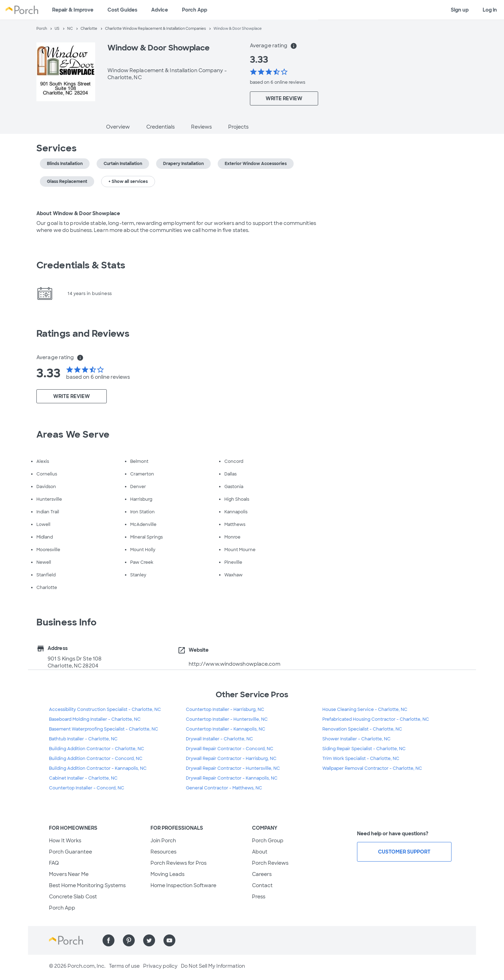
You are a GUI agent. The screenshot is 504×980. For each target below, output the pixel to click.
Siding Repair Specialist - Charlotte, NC (364, 749)
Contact (262, 885)
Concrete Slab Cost (73, 897)
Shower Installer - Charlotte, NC (356, 739)
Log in (490, 10)
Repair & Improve (73, 10)
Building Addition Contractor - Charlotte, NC (97, 749)
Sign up (460, 10)
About (260, 852)
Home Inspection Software (183, 885)
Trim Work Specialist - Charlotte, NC (361, 759)
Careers (262, 874)
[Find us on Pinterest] (129, 940)
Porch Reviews (270, 863)
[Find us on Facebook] (108, 940)
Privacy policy (160, 966)
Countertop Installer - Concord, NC (87, 788)
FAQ (54, 863)
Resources (163, 852)
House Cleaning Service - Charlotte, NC (365, 710)
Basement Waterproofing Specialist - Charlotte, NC (104, 729)
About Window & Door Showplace (78, 213)
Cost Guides (122, 10)
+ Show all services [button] (128, 181)
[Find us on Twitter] (149, 940)
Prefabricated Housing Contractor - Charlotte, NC (376, 719)
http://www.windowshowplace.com (234, 664)
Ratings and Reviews (83, 334)
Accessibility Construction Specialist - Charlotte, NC (105, 710)
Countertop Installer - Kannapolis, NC (226, 729)
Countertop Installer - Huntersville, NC (227, 719)
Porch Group (268, 841)
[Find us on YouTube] (169, 940)
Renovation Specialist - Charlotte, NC (362, 729)
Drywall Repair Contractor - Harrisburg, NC (231, 759)
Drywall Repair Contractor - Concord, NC (230, 749)
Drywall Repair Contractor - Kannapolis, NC (232, 778)
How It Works (65, 841)
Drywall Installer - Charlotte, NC (219, 739)
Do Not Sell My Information (213, 966)
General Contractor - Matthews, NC (224, 788)
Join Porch (163, 841)
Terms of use (124, 966)
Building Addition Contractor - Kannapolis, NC (98, 768)
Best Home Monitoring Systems (87, 885)
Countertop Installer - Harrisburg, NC (225, 710)
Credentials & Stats (81, 265)
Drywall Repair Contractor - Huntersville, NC (233, 768)
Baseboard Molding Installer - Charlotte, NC (95, 719)
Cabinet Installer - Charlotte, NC (83, 778)
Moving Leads (167, 874)
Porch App (195, 10)
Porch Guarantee (71, 852)
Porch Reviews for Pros (178, 863)
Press (259, 897)
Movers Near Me (69, 874)
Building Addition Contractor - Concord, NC (96, 759)
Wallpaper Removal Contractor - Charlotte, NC (372, 768)
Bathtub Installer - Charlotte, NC (83, 739)
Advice (160, 10)
